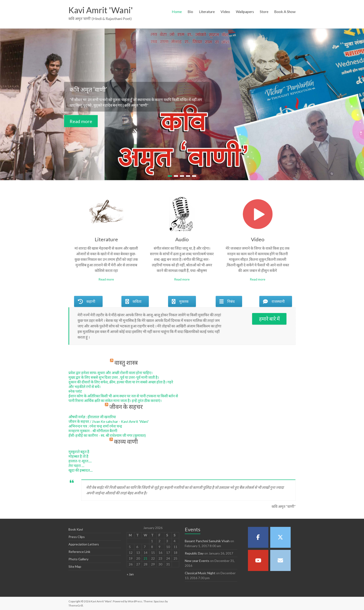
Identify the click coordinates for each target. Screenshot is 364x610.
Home (177, 11)
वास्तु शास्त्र (126, 362)
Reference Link (79, 552)
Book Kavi (76, 529)
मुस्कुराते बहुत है (79, 452)
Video (225, 11)
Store (264, 11)
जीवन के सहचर (126, 407)
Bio (190, 11)
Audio (182, 239)
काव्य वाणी (126, 441)
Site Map (75, 566)
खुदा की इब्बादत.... (81, 470)
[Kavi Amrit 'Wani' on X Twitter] (280, 537)
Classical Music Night (200, 573)
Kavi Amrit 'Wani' (101, 10)
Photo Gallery (78, 559)
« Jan (130, 574)
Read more (81, 121)
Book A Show (285, 11)
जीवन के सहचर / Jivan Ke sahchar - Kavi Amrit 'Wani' (109, 421)
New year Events (197, 561)
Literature (207, 11)
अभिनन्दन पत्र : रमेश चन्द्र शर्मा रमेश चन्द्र (95, 426)
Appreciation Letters (84, 544)
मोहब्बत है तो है (78, 456)
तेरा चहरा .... (76, 465)
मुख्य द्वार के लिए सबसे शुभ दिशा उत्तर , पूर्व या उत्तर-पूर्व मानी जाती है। (114, 377)
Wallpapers (245, 11)
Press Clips (77, 537)
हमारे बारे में (269, 319)
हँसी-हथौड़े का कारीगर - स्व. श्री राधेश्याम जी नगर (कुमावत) (107, 435)
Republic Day (194, 553)
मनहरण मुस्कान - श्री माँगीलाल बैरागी (93, 431)
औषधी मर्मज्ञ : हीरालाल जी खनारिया (92, 417)
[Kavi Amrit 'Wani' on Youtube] (258, 560)
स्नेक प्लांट (75, 391)
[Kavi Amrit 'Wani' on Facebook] (258, 537)
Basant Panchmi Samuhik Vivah (207, 541)
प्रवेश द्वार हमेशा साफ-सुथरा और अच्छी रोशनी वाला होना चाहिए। (110, 373)
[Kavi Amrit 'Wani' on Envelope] (280, 560)
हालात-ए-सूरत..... (80, 461)
